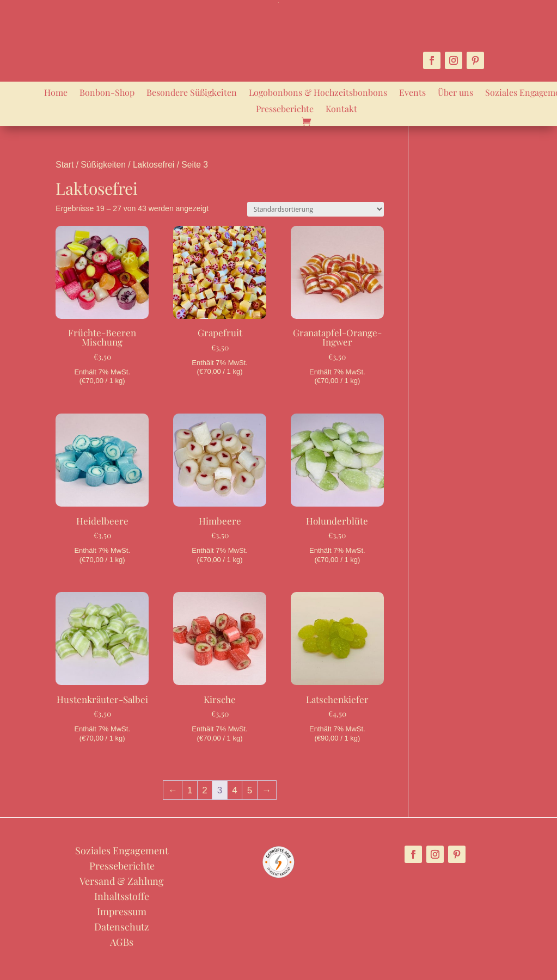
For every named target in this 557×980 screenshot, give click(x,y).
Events (412, 93)
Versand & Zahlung (122, 881)
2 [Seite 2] (204, 790)
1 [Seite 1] (190, 790)
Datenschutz (122, 927)
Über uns (455, 93)
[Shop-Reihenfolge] (316, 209)
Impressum (122, 911)
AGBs (122, 942)
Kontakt (341, 110)
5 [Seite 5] (250, 790)
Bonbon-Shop (107, 93)
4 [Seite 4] (234, 790)
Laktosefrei (154, 165)
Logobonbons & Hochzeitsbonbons (318, 93)
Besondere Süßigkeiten (192, 93)
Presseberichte (285, 110)
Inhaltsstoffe (122, 896)
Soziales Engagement (122, 850)
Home (56, 93)
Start (65, 165)
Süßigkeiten (103, 165)
